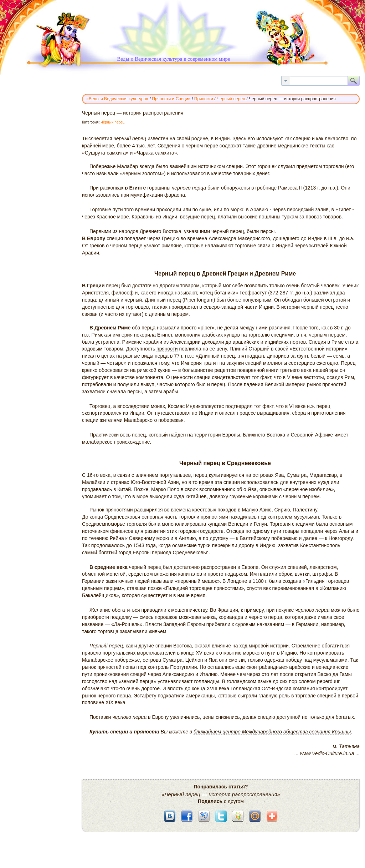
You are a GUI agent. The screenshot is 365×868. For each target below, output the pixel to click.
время (206, 482)
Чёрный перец (112, 122)
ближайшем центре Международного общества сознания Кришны (272, 732)
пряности (167, 349)
